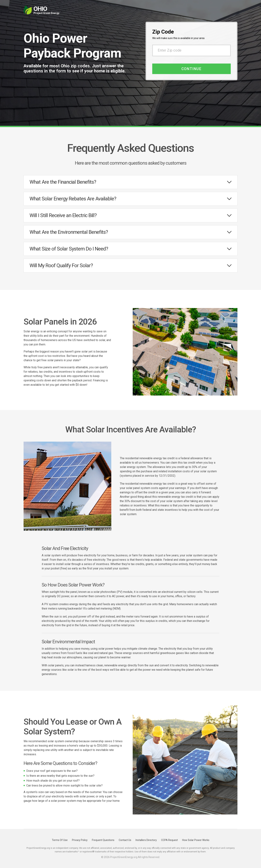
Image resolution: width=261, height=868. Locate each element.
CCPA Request (169, 840)
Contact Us (125, 840)
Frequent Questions (103, 840)
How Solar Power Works (196, 840)
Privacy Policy (80, 840)
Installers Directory (146, 840)
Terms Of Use (60, 840)
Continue (191, 69)
